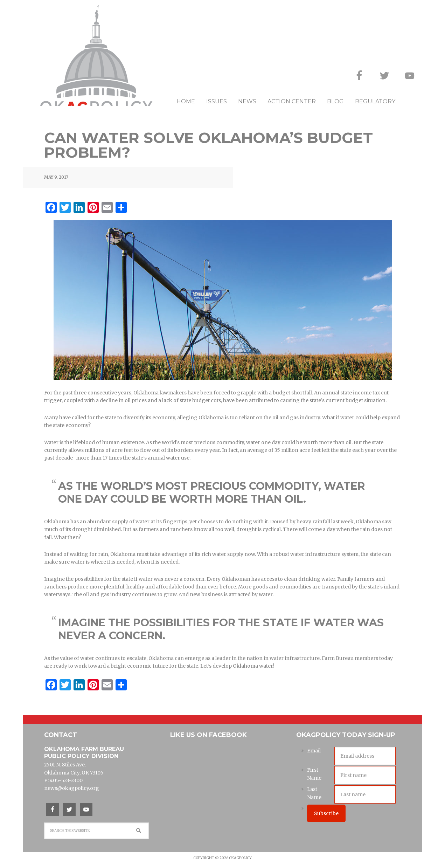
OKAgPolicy (97, 61)
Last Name (314, 793)
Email (314, 751)
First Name (314, 774)
